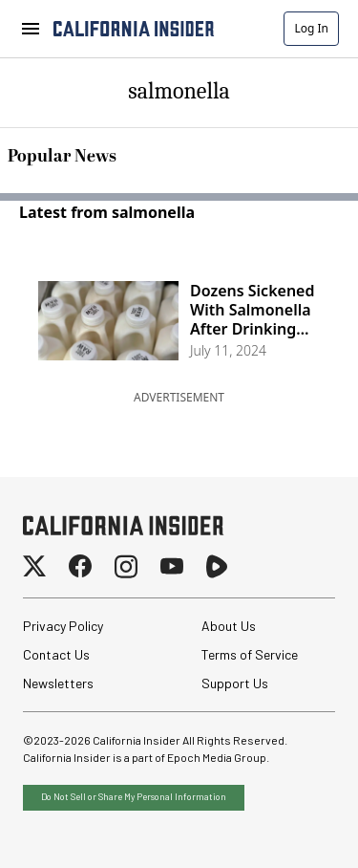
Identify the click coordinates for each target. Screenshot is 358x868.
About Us (229, 626)
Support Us (235, 683)
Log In (311, 28)
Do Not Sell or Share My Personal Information (134, 796)
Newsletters (58, 683)
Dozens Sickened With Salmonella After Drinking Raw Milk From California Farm (253, 310)
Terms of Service (250, 654)
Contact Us (56, 654)
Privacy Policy (63, 626)
